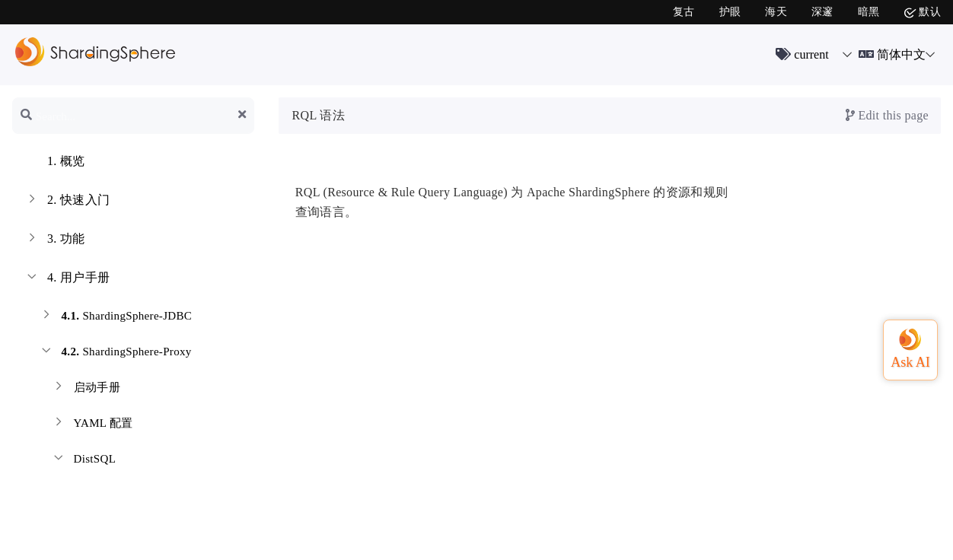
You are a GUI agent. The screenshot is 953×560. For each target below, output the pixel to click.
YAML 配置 (92, 425)
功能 (55, 240)
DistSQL (83, 461)
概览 (55, 163)
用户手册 (67, 279)
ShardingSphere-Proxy (115, 353)
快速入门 (67, 202)
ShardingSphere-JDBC (115, 318)
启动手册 (86, 389)
